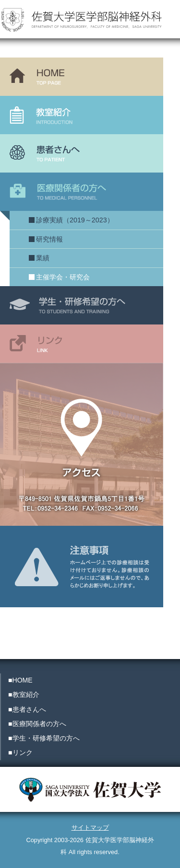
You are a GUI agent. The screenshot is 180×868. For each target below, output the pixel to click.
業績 (43, 258)
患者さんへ (82, 153)
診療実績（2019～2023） (75, 220)
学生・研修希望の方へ (82, 305)
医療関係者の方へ (82, 192)
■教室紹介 (24, 694)
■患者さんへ (27, 709)
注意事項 (82, 545)
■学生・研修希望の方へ (44, 738)
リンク (82, 344)
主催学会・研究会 (63, 277)
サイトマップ (90, 827)
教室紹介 (82, 115)
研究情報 (49, 239)
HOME (82, 77)
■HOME (20, 680)
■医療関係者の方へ (37, 724)
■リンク (20, 752)
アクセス (82, 444)
